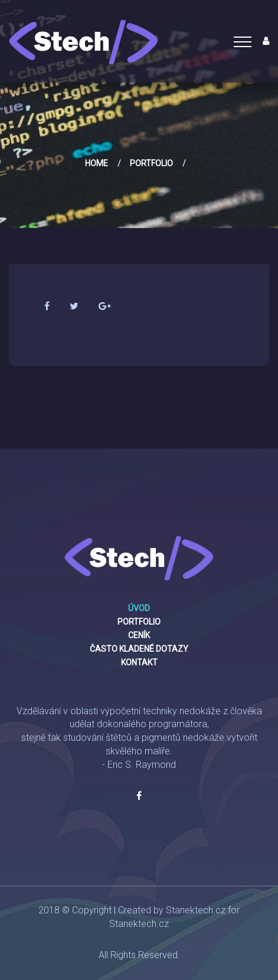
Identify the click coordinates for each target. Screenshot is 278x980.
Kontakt (139, 662)
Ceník (139, 635)
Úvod (139, 608)
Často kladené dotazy (139, 649)
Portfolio (151, 163)
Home (97, 163)
